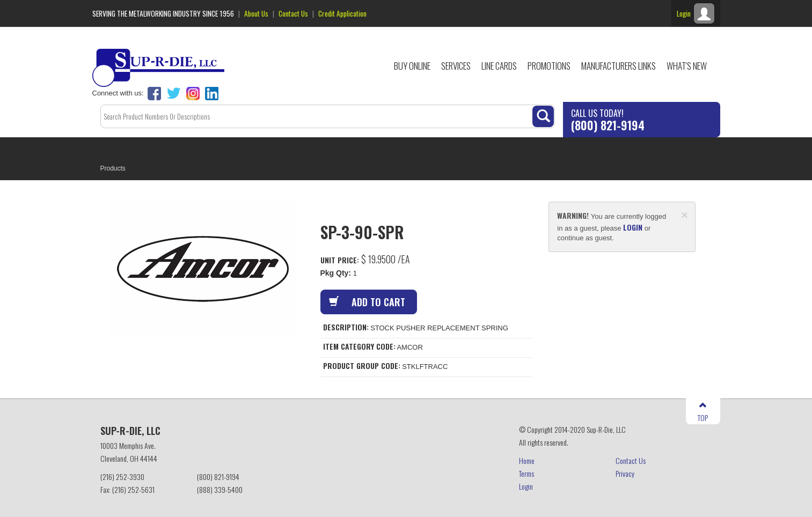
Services (456, 66)
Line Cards (499, 66)
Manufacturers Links (619, 66)
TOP (703, 412)
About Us (256, 13)
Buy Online (412, 66)
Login (526, 486)
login (633, 227)
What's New (687, 66)
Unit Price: (340, 260)
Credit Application (342, 13)
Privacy (625, 473)
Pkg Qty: (336, 273)
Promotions (549, 66)
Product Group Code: (362, 366)
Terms (526, 473)
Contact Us (293, 13)
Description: (346, 327)
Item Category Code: (359, 346)
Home (527, 460)
